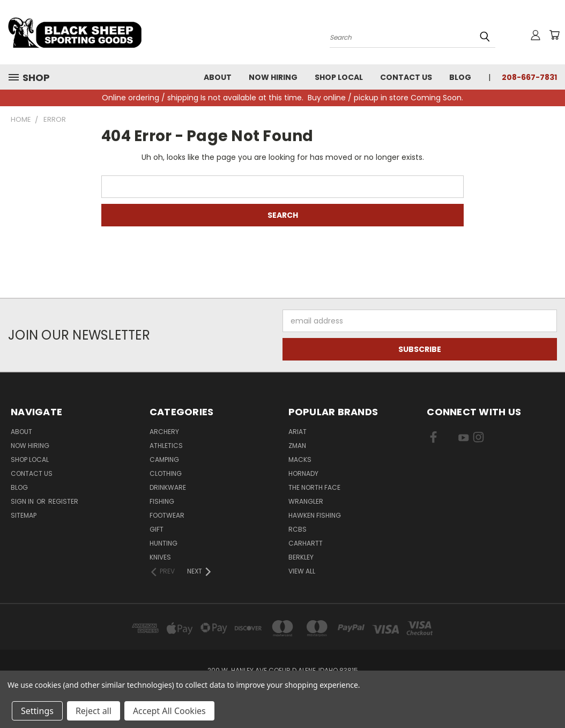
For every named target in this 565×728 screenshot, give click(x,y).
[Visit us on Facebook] (433, 439)
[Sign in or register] (536, 35)
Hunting (163, 543)
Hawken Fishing (315, 515)
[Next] (200, 571)
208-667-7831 (529, 77)
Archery (164, 432)
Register (63, 501)
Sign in (23, 501)
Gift (157, 529)
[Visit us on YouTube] (463, 439)
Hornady (303, 473)
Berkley (301, 557)
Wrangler (306, 501)
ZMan (297, 446)
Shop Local (339, 77)
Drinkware (168, 487)
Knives (160, 557)
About (218, 77)
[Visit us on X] (448, 439)
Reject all (94, 711)
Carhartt (306, 543)
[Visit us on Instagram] (478, 439)
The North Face (314, 487)
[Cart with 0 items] (554, 35)
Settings (37, 711)
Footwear (167, 515)
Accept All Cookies (169, 711)
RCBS (298, 529)
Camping (164, 459)
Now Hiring (273, 77)
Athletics (166, 446)
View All (302, 571)
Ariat (298, 432)
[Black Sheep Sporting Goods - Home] (110, 32)
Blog (460, 77)
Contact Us (406, 77)
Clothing (166, 473)
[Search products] (412, 36)
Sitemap (24, 515)
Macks (300, 459)
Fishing (162, 501)
